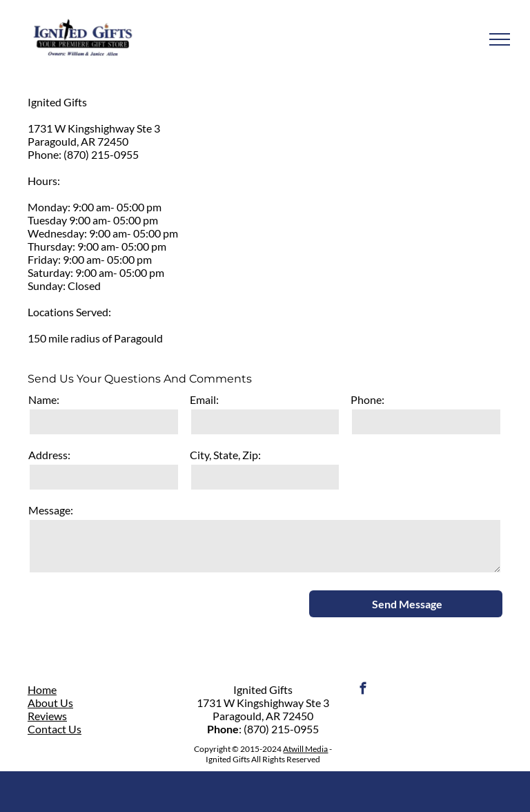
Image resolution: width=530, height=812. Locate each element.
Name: (44, 399)
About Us (50, 703)
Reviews (47, 716)
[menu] (500, 39)
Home (42, 689)
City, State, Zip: (225, 455)
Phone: (367, 399)
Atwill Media (305, 749)
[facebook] (363, 690)
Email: (204, 399)
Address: (49, 455)
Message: (51, 510)
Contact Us (55, 729)
